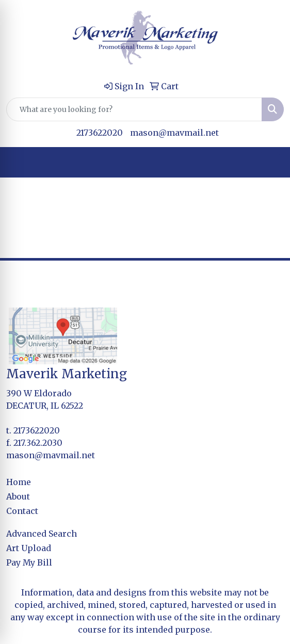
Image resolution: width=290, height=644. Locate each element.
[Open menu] (269, 163)
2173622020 (100, 133)
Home (19, 482)
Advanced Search (42, 534)
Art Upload (29, 548)
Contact (22, 511)
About (18, 496)
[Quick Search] (134, 109)
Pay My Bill (29, 562)
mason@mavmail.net (174, 133)
